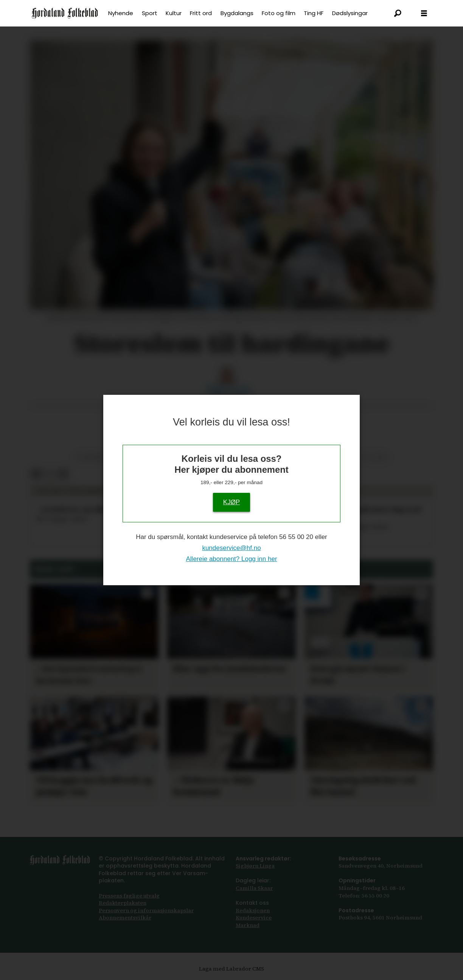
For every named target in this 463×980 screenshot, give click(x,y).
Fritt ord (201, 13)
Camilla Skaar (254, 888)
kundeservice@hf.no (231, 548)
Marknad (248, 925)
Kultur (174, 13)
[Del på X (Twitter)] (50, 474)
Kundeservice (254, 918)
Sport (150, 13)
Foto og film (279, 13)
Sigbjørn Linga (255, 866)
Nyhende (121, 13)
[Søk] (398, 13)
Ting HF (314, 13)
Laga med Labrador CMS (231, 969)
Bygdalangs (237, 13)
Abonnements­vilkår (125, 918)
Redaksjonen (253, 910)
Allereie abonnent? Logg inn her (231, 559)
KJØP (231, 502)
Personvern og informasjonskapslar (146, 910)
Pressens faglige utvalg (129, 896)
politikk (375, 457)
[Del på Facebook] (36, 474)
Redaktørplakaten (123, 903)
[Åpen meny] (424, 13)
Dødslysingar (350, 13)
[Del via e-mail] (63, 474)
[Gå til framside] (65, 13)
